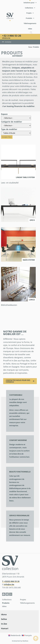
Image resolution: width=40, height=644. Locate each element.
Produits (6, 603)
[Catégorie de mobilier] (16, 126)
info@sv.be (6, 38)
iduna (4, 614)
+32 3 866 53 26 (12, 36)
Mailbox (25, 641)
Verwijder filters (7, 137)
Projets (23, 600)
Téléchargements (27, 603)
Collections (7, 600)
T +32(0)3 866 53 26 (11, 581)
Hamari (5, 628)
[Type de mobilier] (16, 133)
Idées (4, 606)
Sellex (4, 619)
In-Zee (4, 624)
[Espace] (16, 118)
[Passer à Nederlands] (14, 635)
